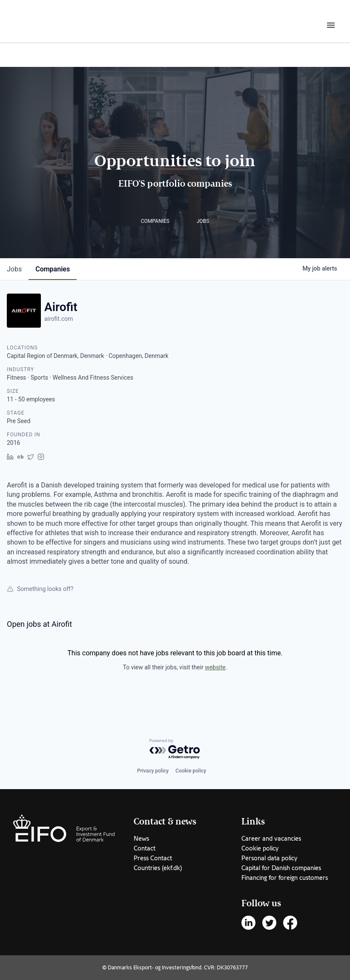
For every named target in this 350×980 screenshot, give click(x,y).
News (141, 839)
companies (53, 269)
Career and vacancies (271, 839)
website (215, 667)
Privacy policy (153, 771)
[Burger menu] (331, 25)
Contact (145, 848)
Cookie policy (191, 771)
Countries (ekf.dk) (158, 868)
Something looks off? (40, 589)
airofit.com (59, 319)
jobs (14, 269)
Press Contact (153, 858)
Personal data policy (269, 858)
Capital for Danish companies (281, 868)
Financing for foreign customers (285, 878)
